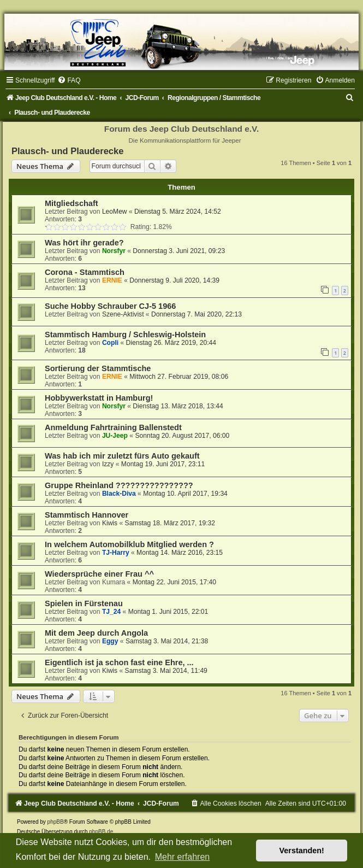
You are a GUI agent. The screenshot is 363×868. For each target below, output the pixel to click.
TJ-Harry (116, 553)
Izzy (108, 464)
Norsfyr (114, 251)
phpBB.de (101, 832)
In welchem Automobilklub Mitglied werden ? (129, 544)
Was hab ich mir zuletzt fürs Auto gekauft (122, 456)
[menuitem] (69, 80)
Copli (110, 343)
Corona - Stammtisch (85, 272)
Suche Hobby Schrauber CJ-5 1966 (110, 306)
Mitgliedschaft (72, 203)
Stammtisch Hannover (87, 515)
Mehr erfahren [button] (183, 857)
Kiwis (110, 523)
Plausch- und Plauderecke (67, 151)
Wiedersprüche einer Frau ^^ (99, 574)
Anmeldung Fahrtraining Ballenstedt (113, 427)
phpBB (56, 822)
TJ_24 (111, 612)
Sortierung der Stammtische (98, 368)
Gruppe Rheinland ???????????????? (119, 485)
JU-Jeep (115, 436)
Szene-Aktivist (123, 314)
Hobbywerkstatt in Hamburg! (99, 398)
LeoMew (115, 212)
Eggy (110, 641)
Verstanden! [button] (302, 851)
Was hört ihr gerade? (84, 243)
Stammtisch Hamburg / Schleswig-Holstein (125, 335)
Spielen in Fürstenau (84, 603)
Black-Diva (119, 494)
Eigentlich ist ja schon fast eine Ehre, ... (119, 662)
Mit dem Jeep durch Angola (96, 633)
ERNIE (112, 280)
